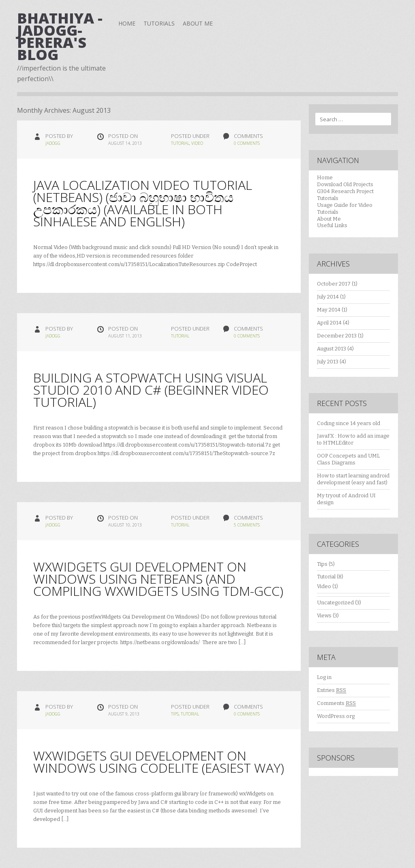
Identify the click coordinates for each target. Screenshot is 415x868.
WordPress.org (336, 716)
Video (197, 143)
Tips (175, 714)
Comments (336, 703)
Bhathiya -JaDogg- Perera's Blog (60, 36)
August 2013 (332, 349)
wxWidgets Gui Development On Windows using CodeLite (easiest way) (159, 762)
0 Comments (247, 143)
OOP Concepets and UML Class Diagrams (348, 459)
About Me (198, 23)
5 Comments (247, 525)
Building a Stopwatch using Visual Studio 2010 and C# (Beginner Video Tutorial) (151, 390)
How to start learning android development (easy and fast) (353, 479)
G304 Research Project (345, 191)
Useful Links (332, 225)
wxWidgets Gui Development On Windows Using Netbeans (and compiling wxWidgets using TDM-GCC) (158, 579)
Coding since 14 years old (349, 423)
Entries (332, 690)
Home (127, 23)
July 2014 (328, 297)
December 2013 (337, 336)
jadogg (53, 143)
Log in (324, 677)
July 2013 (328, 362)
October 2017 (334, 284)
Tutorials (159, 23)
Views (324, 616)
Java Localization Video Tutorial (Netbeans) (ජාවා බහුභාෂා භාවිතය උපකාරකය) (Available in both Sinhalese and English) (143, 203)
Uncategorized (335, 603)
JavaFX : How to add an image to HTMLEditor (353, 439)
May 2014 (329, 310)
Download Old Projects (345, 184)
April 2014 (329, 323)
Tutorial (180, 143)
